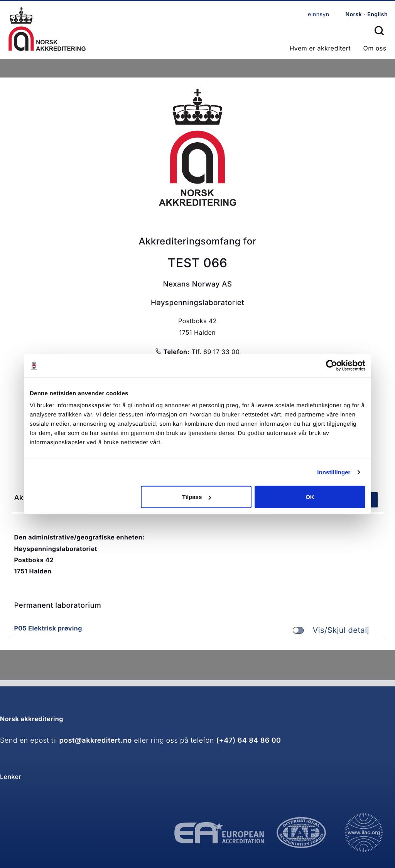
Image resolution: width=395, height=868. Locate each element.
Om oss (375, 48)
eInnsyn (318, 14)
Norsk (354, 14)
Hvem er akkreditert (320, 48)
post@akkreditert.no (96, 741)
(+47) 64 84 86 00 (248, 741)
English (377, 14)
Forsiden (47, 29)
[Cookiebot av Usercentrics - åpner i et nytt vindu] (332, 365)
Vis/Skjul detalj (331, 630)
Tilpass (197, 497)
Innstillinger (334, 472)
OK (310, 497)
